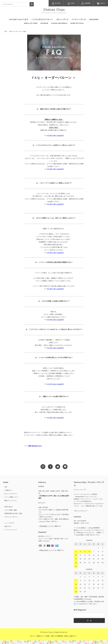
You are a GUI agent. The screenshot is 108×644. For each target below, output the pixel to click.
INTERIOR (44, 23)
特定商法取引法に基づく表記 (13, 513)
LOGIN (71, 3)
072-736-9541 (82, 521)
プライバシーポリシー (11, 517)
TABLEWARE (94, 19)
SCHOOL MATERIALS (59, 23)
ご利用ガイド (9, 490)
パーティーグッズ (79, 19)
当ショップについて (11, 494)
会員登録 (86, 3)
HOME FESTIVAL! (77, 23)
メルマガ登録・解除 (11, 510)
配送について (48, 526)
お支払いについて (49, 550)
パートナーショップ (11, 530)
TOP (6, 31)
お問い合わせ (9, 507)
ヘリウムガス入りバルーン (42, 19)
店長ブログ (8, 526)
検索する (32, 4)
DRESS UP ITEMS (31, 23)
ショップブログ (9, 523)
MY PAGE (56, 3)
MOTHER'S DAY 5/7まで (19, 19)
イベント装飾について (11, 497)
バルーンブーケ (62, 19)
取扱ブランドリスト (11, 501)
